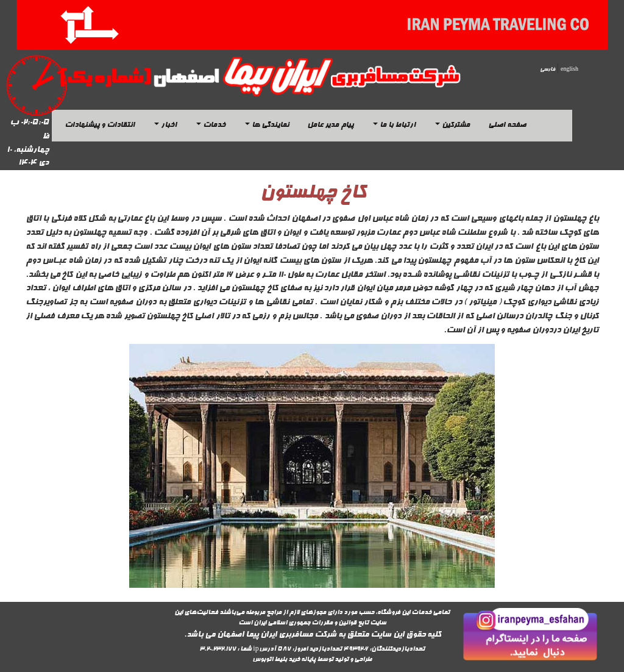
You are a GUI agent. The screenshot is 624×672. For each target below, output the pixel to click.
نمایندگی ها (267, 126)
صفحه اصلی (507, 126)
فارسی (548, 70)
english (569, 70)
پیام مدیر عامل (330, 126)
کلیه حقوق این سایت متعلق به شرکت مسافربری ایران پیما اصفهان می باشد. (312, 635)
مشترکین (452, 126)
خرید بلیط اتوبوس (276, 660)
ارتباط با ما (394, 126)
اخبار (165, 126)
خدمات (211, 126)
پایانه (308, 660)
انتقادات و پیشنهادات (100, 126)
